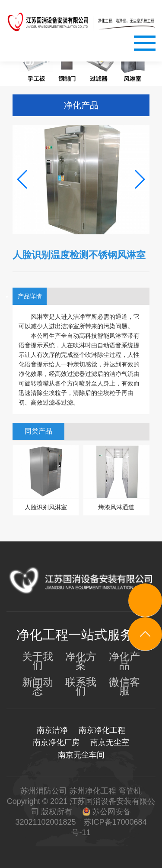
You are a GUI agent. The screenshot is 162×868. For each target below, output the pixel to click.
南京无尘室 (110, 742)
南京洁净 (52, 730)
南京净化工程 (102, 730)
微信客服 (124, 687)
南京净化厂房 (56, 742)
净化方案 (81, 661)
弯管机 (130, 791)
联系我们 (81, 687)
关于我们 (38, 661)
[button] (23, 179)
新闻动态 (38, 687)
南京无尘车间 (81, 755)
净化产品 (124, 661)
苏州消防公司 (44, 791)
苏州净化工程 (93, 791)
